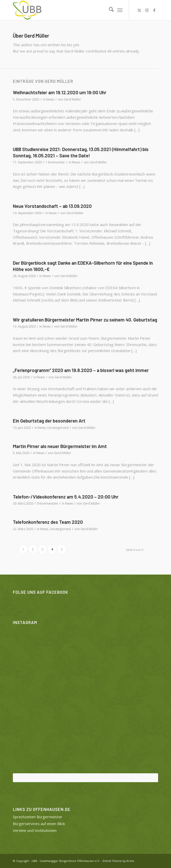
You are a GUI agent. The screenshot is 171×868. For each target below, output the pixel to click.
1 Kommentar (55, 162)
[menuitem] (109, 10)
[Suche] (109, 10)
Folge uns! (85, 777)
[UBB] (71, 10)
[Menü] (120, 10)
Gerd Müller (72, 99)
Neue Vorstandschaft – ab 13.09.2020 (52, 206)
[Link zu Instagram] (147, 10)
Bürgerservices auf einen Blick (39, 824)
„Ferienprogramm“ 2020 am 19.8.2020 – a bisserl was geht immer (81, 370)
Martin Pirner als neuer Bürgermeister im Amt (60, 446)
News (50, 99)
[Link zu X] (139, 10)
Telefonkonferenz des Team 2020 (48, 522)
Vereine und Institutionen (35, 830)
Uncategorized (58, 428)
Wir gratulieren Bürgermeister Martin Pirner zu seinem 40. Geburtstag (85, 320)
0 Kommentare (47, 503)
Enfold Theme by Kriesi (118, 861)
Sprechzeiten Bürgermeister (38, 817)
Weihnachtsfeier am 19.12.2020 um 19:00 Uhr (60, 92)
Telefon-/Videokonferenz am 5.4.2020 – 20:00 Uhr (66, 497)
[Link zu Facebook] (154, 10)
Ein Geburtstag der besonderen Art (49, 421)
